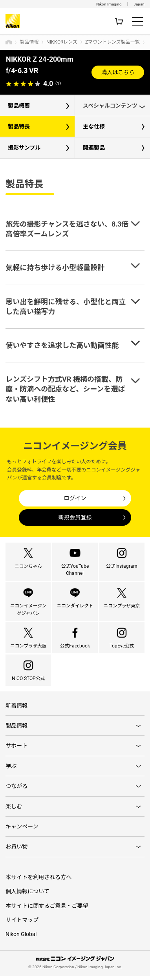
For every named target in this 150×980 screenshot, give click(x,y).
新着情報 (16, 710)
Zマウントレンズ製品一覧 (113, 42)
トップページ (9, 42)
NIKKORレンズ (62, 42)
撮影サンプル (24, 148)
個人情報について (27, 896)
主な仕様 (94, 126)
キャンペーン (22, 831)
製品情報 (29, 42)
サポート (16, 750)
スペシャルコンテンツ (110, 106)
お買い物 (16, 851)
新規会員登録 (75, 517)
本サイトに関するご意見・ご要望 (47, 910)
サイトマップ (22, 924)
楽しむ (14, 811)
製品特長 (19, 126)
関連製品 (94, 148)
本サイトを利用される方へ (38, 881)
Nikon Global (21, 939)
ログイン (75, 498)
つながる (16, 790)
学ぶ (11, 770)
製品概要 (19, 106)
